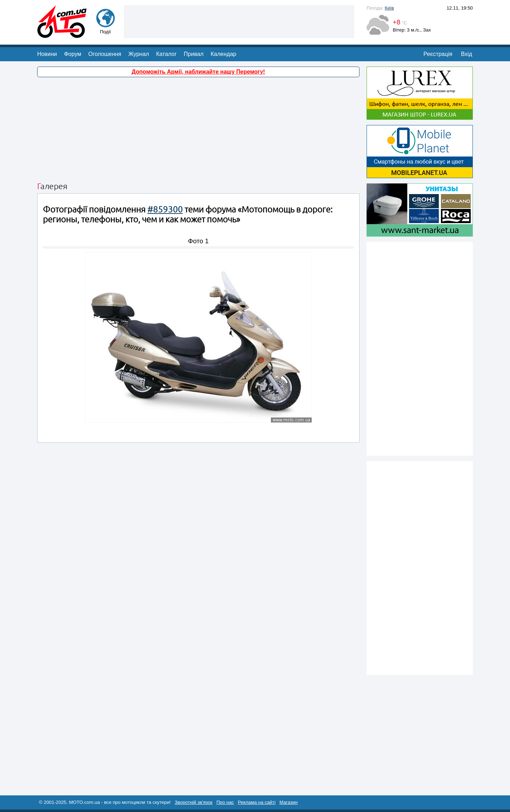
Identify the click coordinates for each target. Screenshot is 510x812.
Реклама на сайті (257, 802)
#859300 (165, 209)
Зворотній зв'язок (194, 802)
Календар (223, 54)
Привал (194, 54)
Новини (47, 54)
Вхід (467, 54)
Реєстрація (438, 54)
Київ (389, 8)
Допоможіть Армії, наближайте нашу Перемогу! (198, 72)
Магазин (288, 802)
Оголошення (105, 54)
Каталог (166, 54)
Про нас (225, 802)
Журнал (138, 54)
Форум (73, 54)
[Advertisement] (239, 21)
